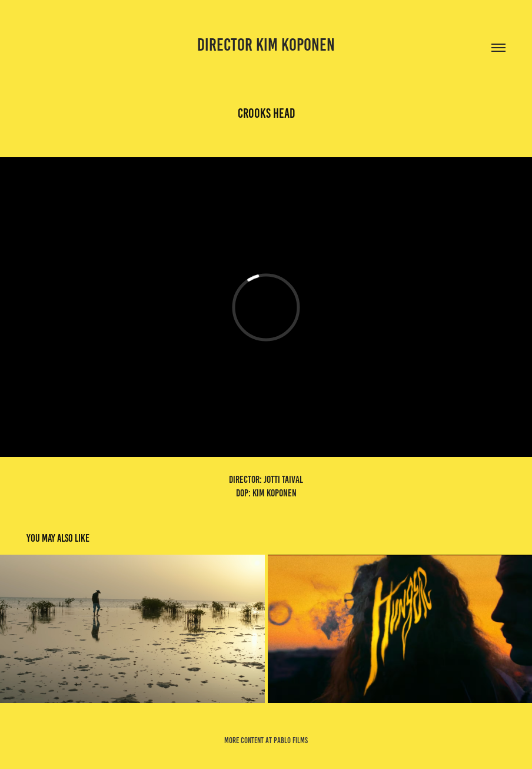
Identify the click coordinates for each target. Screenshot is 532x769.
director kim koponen (266, 45)
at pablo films (287, 740)
